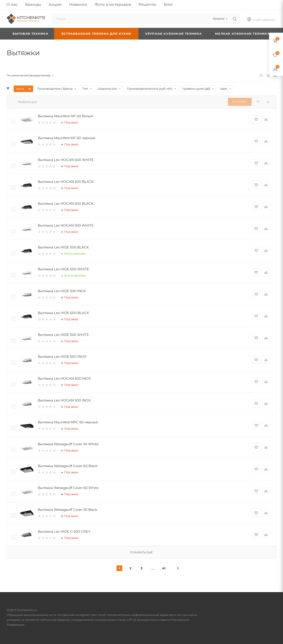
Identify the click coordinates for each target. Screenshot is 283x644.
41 (164, 568)
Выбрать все (28, 102)
